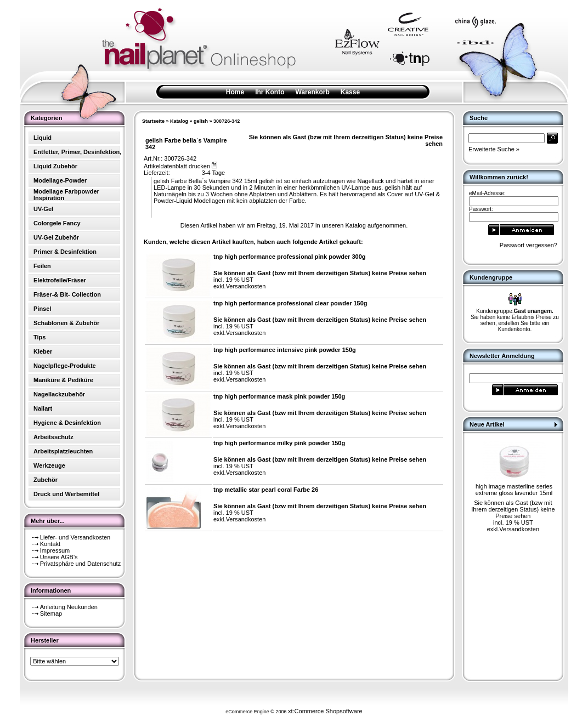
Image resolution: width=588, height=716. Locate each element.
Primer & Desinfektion (65, 252)
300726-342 (227, 121)
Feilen (42, 266)
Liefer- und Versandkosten (75, 537)
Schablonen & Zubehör (66, 323)
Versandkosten (246, 286)
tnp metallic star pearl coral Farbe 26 (266, 490)
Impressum (55, 550)
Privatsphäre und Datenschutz (80, 564)
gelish (201, 121)
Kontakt (50, 544)
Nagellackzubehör (59, 394)
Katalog (179, 121)
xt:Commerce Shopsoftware (325, 711)
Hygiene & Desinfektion (67, 423)
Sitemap (51, 613)
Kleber (43, 351)
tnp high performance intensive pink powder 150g (285, 350)
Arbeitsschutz (53, 437)
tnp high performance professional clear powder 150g (290, 303)
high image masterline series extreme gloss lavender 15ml (514, 490)
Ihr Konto (270, 92)
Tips (39, 337)
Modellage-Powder (60, 180)
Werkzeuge (49, 465)
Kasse (350, 92)
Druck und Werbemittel (66, 494)
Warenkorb (313, 92)
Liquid (43, 138)
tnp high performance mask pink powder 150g (279, 396)
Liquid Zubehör (55, 166)
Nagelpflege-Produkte (65, 366)
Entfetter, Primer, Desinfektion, (77, 152)
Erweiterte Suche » (494, 149)
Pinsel (42, 309)
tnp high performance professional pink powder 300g (290, 257)
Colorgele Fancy (57, 223)
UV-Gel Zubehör (56, 237)
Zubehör (46, 480)
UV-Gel (43, 209)
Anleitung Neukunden (69, 607)
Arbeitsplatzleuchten (63, 451)
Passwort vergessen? (528, 245)
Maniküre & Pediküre (63, 380)
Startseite (153, 121)
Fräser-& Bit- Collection (67, 294)
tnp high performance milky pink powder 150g (279, 443)
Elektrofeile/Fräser (60, 280)
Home (235, 92)
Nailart (43, 408)
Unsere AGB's (59, 557)
